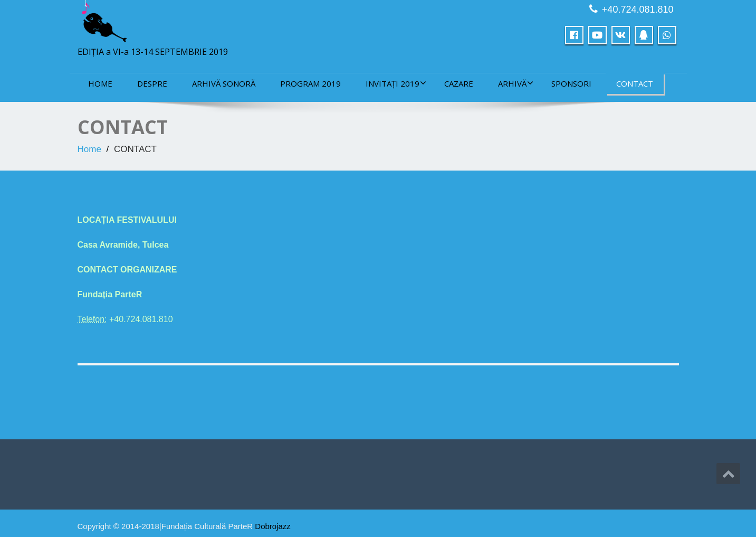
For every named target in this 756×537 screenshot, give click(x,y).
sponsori (571, 83)
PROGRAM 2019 (310, 83)
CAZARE (459, 83)
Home (100, 83)
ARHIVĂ (516, 83)
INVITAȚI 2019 (396, 83)
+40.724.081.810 (638, 10)
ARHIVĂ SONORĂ (224, 83)
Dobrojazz (273, 526)
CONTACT (635, 83)
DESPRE (152, 83)
